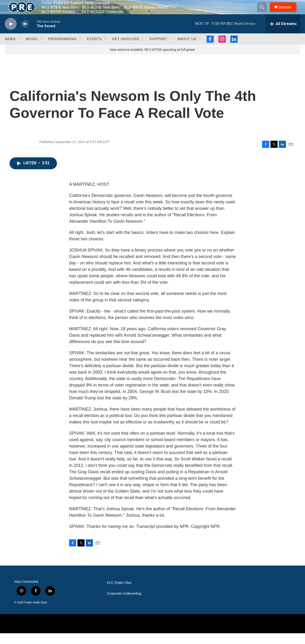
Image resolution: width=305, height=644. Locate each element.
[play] (11, 35)
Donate (288, 13)
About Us (187, 50)
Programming (62, 50)
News (10, 50)
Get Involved (126, 50)
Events (94, 50)
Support (158, 50)
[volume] (25, 35)
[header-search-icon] (264, 13)
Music (32, 50)
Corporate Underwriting (124, 604)
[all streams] (283, 35)
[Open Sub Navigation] (19, 50)
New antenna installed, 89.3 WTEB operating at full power (153, 60)
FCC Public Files (119, 594)
